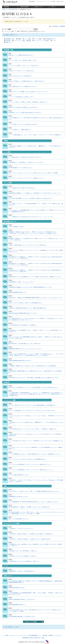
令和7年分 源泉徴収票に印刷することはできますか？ (22, 599)
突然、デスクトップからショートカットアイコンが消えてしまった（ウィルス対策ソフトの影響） (33, 173)
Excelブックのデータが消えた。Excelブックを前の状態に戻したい (26, 303)
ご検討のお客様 (24, 7)
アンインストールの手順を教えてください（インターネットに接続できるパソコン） (30, 464)
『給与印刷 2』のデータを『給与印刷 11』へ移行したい (23, 556)
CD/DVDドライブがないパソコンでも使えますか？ (22, 71)
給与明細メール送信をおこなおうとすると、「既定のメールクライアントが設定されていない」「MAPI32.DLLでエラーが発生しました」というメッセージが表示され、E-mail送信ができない (33, 233)
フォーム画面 (38, 39)
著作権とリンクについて (55, 635)
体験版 (19, 39)
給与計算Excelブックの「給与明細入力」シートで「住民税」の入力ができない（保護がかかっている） (35, 277)
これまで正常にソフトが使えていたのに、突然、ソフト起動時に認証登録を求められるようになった (34, 491)
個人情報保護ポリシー (35, 635)
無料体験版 (32, 2)
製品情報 (6, 7)
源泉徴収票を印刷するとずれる (16, 588)
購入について (39, 7)
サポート (53, 7)
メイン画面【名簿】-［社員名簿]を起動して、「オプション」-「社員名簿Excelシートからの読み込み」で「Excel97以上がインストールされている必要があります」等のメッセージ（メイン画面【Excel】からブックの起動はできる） (36, 394)
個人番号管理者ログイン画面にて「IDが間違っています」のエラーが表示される (29, 507)
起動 (30, 41)
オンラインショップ (41, 2)
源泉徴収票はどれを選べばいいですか (18, 497)
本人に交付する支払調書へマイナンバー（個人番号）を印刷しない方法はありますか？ (31, 198)
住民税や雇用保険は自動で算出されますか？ (20, 361)
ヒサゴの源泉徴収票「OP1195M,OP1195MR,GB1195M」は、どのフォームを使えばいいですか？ (34, 502)
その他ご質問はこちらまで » (11, 627)
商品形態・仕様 (10, 39)
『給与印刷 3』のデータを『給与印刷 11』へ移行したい (23, 551)
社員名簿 (8, 41)
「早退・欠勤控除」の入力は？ (16, 227)
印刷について (9, 42)
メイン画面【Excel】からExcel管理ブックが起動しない (23, 325)
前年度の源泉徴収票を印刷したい (17, 605)
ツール (54, 41)
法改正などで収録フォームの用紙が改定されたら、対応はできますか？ (27, 81)
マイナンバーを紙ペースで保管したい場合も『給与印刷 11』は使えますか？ (28, 102)
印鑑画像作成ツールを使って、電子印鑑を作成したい (22, 571)
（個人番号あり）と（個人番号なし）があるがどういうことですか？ (26, 162)
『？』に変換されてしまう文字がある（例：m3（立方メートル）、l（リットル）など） (31, 217)
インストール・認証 (19, 41)
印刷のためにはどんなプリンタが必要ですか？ (20, 76)
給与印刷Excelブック (51, 39)
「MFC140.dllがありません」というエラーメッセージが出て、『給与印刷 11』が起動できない (33, 429)
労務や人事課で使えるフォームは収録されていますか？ (23, 86)
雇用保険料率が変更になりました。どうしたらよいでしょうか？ (25, 349)
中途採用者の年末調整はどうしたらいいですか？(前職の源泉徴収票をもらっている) (30, 287)
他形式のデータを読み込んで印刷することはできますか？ (23, 107)
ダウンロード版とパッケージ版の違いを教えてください (23, 60)
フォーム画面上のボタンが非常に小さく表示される (22, 188)
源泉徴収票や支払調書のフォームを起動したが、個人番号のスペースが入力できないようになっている (35, 193)
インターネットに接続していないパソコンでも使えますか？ (24, 66)
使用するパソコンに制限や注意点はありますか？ (21, 55)
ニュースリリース (23, 635)
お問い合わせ (60, 2)
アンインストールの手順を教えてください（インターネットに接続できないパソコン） (31, 470)
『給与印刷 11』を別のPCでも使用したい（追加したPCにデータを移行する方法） (30, 539)
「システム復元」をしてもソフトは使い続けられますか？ (23, 124)
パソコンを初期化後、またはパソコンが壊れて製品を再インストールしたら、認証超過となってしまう (35, 454)
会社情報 (45, 635)
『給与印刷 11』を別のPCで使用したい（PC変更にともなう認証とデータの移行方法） (31, 534)
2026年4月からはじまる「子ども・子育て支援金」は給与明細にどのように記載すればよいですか (33, 378)
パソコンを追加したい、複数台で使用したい (20, 130)
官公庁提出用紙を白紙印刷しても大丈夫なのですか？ (22, 616)
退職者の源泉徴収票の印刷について (18, 292)
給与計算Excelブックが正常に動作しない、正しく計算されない (25, 344)
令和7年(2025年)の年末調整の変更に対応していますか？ (23, 313)
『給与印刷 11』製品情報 (58, 26)
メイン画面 (28, 39)
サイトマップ (13, 635)
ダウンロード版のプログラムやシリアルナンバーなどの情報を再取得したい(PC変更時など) (32, 405)
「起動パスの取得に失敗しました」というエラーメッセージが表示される (27, 245)
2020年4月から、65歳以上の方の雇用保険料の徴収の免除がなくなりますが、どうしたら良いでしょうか (35, 298)
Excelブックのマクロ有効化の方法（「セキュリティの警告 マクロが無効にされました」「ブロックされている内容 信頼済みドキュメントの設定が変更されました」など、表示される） (36, 355)
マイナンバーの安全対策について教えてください (21, 97)
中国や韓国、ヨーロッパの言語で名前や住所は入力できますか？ (25, 113)
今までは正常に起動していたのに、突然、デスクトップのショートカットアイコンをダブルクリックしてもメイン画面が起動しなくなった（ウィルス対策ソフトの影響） (36, 513)
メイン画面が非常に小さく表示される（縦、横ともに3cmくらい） (26, 157)
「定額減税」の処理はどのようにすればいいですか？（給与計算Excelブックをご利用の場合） (33, 366)
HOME (6, 635)
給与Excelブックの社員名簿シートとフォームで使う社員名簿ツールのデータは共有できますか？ (33, 387)
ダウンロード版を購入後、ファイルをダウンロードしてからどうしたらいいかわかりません (32, 411)
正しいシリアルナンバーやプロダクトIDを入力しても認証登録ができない (27, 459)
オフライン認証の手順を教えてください (19, 475)
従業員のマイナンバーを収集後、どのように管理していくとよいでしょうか (28, 92)
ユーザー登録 (52, 2)
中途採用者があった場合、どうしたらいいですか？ (22, 282)
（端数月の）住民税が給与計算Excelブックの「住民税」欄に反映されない (28, 308)
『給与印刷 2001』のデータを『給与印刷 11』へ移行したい (24, 561)
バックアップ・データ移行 (42, 41)
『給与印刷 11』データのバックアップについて (21, 529)
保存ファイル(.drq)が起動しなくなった (18, 519)
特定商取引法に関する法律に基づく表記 (33, 638)
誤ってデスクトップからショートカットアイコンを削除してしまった (26, 178)
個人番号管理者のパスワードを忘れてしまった (20, 168)
